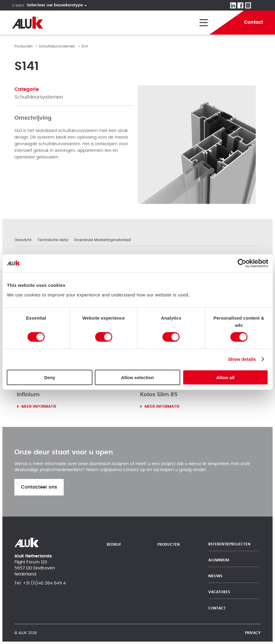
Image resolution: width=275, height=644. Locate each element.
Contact (217, 608)
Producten (24, 46)
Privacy (253, 633)
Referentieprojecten (229, 544)
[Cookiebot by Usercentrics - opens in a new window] (242, 263)
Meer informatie (39, 407)
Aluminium (219, 560)
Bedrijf (114, 544)
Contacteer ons (39, 487)
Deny (50, 377)
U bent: (18, 5)
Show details (242, 359)
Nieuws (215, 576)
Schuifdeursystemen (57, 46)
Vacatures (219, 592)
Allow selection (137, 377)
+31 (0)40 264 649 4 (44, 583)
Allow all (225, 377)
